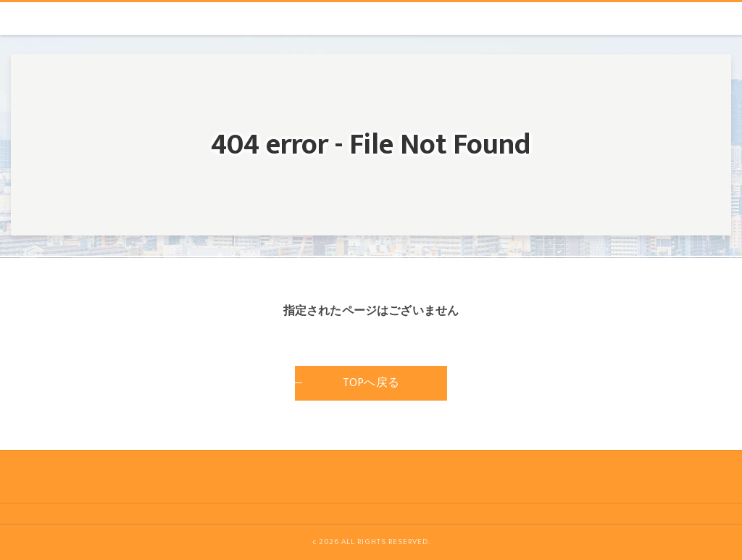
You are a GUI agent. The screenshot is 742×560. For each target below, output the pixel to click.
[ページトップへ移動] (366, 477)
